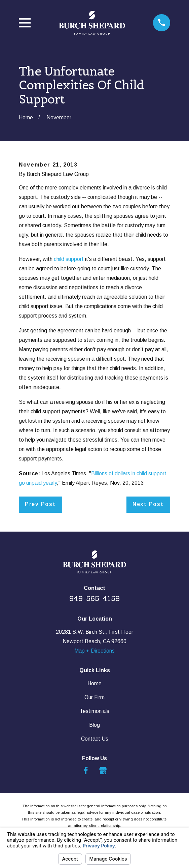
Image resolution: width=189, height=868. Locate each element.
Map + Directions (95, 651)
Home (95, 683)
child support (69, 259)
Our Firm (95, 697)
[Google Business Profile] (103, 771)
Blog (95, 725)
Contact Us (95, 739)
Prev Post (40, 504)
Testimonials (95, 711)
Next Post (148, 504)
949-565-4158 (95, 598)
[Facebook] (86, 771)
